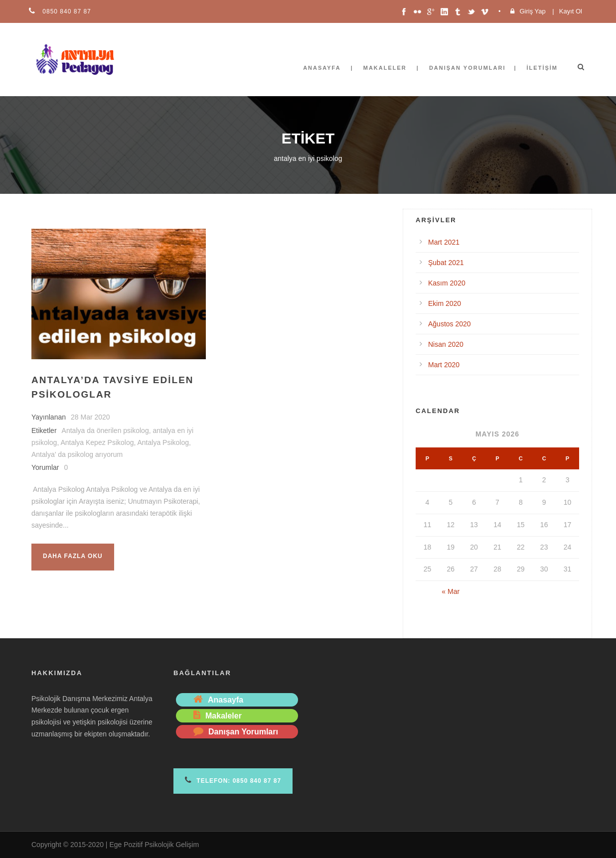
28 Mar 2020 (90, 417)
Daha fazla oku (73, 556)
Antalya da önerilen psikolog (105, 430)
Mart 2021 (444, 242)
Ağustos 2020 (450, 324)
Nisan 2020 (446, 344)
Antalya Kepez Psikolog (97, 442)
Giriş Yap (532, 11)
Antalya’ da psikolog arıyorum (77, 454)
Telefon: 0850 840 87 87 (233, 780)
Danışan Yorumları (467, 68)
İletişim (542, 68)
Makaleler (385, 68)
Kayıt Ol (571, 11)
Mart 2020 (444, 365)
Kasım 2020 (447, 283)
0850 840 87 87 (66, 11)
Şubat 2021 (446, 263)
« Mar (451, 591)
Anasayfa (322, 68)
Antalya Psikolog (163, 442)
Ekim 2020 (445, 303)
